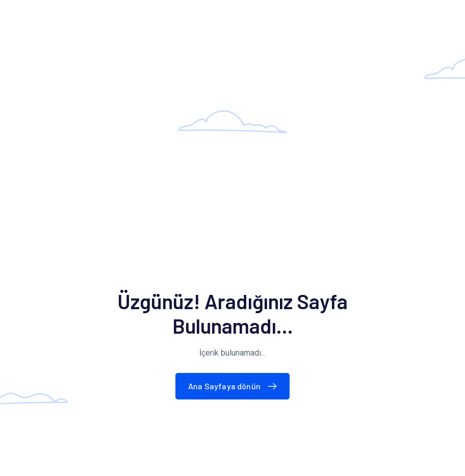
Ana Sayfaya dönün (235, 386)
